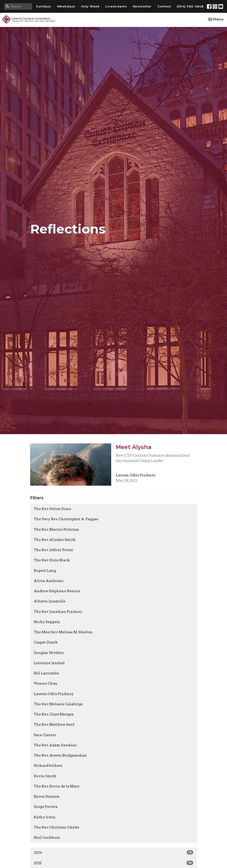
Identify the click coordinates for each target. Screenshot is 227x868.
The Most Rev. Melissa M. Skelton (63, 632)
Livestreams (116, 6)
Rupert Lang (45, 571)
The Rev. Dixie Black (52, 560)
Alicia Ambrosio (49, 581)
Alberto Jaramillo (50, 601)
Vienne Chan (46, 683)
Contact (164, 6)
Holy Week (90, 6)
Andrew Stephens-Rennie (57, 591)
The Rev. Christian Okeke (57, 827)
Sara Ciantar (45, 735)
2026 (113, 852)
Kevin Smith (45, 776)
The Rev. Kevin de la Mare (57, 786)
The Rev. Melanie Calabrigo (58, 704)
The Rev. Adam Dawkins (55, 745)
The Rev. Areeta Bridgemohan (60, 755)
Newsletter (142, 6)
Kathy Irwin (45, 817)
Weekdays (66, 6)
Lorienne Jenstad (49, 663)
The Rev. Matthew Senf (54, 725)
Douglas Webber (49, 653)
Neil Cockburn (47, 838)
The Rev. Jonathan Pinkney (58, 612)
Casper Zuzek (46, 642)
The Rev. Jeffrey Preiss (53, 550)
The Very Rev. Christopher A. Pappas (66, 519)
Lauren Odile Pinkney (54, 694)
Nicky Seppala (47, 622)
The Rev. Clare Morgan (54, 714)
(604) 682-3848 (190, 6)
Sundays (44, 6)
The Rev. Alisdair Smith (55, 540)
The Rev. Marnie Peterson (57, 530)
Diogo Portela (46, 807)
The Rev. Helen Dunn (53, 509)
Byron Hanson (47, 796)
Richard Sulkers (48, 766)
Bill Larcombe (46, 673)
